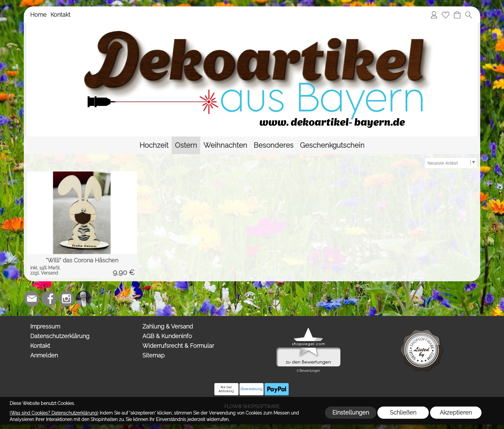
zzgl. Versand (44, 273)
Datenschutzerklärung (60, 336)
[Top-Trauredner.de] (84, 299)
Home (38, 15)
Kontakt (60, 15)
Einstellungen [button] (351, 412)
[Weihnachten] (225, 145)
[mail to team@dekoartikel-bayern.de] (32, 299)
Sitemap (153, 355)
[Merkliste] (446, 15)
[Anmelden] (434, 15)
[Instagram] (67, 299)
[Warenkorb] (457, 15)
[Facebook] (49, 299)
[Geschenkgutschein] (332, 145)
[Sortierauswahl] (451, 163)
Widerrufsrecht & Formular (178, 346)
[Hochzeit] (154, 145)
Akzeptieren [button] (456, 412)
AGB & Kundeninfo (167, 336)
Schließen (403, 412)
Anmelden (44, 355)
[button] (469, 15)
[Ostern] (186, 145)
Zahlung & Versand (168, 326)
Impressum (45, 326)
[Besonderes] (274, 145)
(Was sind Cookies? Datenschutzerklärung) (54, 413)
